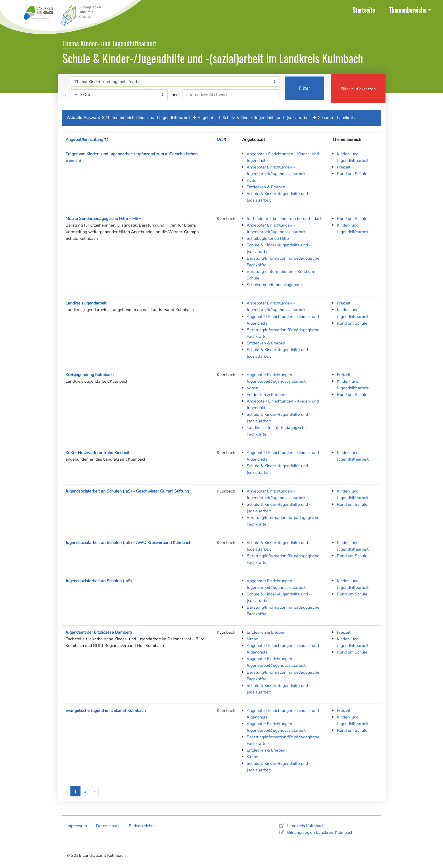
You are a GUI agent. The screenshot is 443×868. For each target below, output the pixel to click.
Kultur (252, 180)
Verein (253, 388)
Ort (220, 139)
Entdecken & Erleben (266, 187)
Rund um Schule (352, 174)
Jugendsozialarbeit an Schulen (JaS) (99, 581)
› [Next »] (94, 791)
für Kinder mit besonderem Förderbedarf (284, 219)
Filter (305, 88)
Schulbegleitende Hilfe (268, 238)
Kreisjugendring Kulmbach (90, 375)
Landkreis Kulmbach (306, 826)
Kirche (252, 639)
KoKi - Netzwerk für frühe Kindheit (97, 453)
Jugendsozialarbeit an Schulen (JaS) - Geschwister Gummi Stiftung (127, 491)
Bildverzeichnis (143, 826)
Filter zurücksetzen (358, 89)
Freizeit (344, 167)
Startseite (365, 9)
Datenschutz (108, 826)
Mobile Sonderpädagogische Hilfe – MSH (103, 219)
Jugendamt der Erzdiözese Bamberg (99, 632)
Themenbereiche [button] (408, 10)
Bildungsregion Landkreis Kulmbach (320, 832)
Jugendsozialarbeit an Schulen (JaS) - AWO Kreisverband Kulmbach (128, 543)
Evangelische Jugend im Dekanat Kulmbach (106, 710)
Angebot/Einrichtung (84, 139)
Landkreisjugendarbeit (86, 303)
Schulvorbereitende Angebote (274, 285)
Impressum (77, 826)
